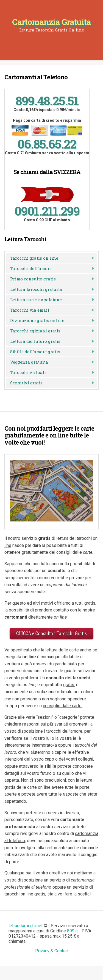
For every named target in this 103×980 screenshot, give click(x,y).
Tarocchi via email (30, 310)
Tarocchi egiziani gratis (35, 331)
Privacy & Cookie (51, 951)
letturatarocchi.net (26, 926)
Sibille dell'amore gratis (35, 352)
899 (71, 931)
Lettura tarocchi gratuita (36, 289)
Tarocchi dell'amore (31, 268)
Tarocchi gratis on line (34, 258)
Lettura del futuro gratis (35, 341)
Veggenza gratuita (29, 362)
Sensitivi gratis (26, 383)
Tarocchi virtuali (28, 372)
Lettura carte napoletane (36, 300)
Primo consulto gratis (33, 279)
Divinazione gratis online (37, 320)
